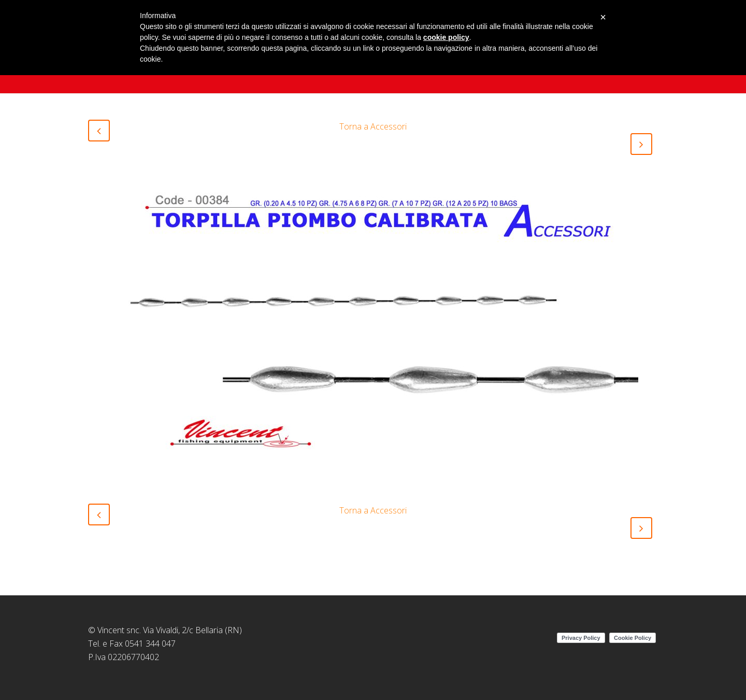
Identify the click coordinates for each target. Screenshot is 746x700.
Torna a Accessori (373, 126)
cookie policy (446, 37)
